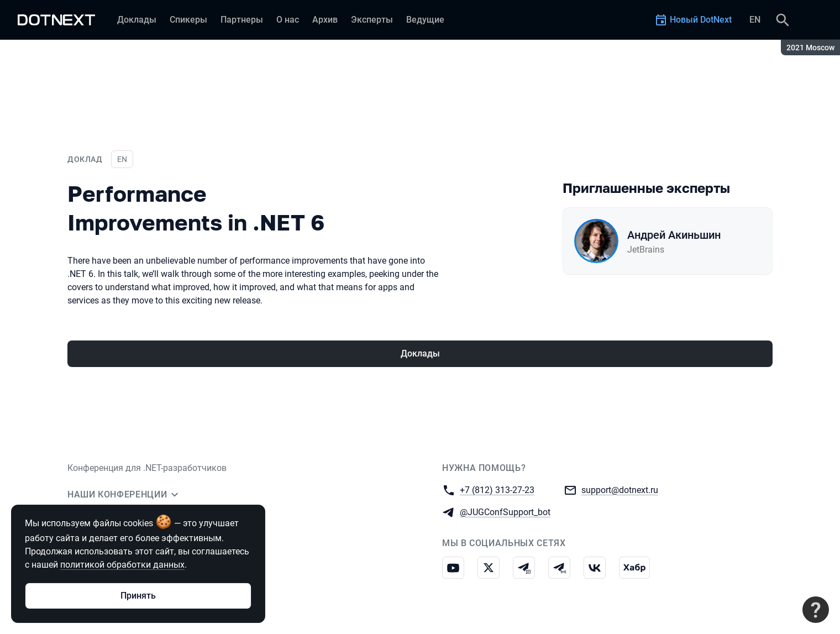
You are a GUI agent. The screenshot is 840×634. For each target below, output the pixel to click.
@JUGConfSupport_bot (505, 512)
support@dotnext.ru (620, 489)
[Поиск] (783, 20)
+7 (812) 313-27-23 (497, 489)
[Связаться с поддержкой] (816, 610)
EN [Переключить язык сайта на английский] (755, 20)
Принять (138, 596)
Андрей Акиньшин (674, 235)
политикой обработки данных (122, 565)
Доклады (420, 353)
